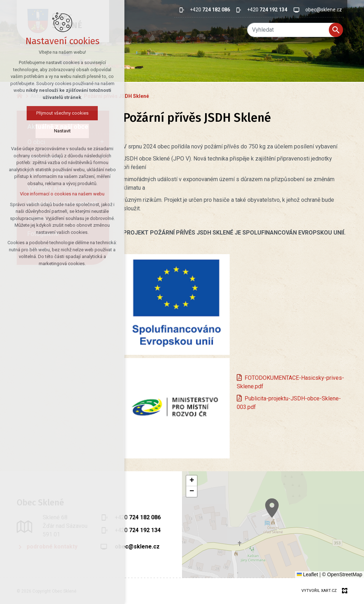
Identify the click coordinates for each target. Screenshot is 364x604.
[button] (303, 519)
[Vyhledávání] (336, 30)
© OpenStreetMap (342, 574)
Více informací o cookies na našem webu (48, 194)
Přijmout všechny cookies (47, 113)
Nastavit (47, 131)
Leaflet (307, 574)
